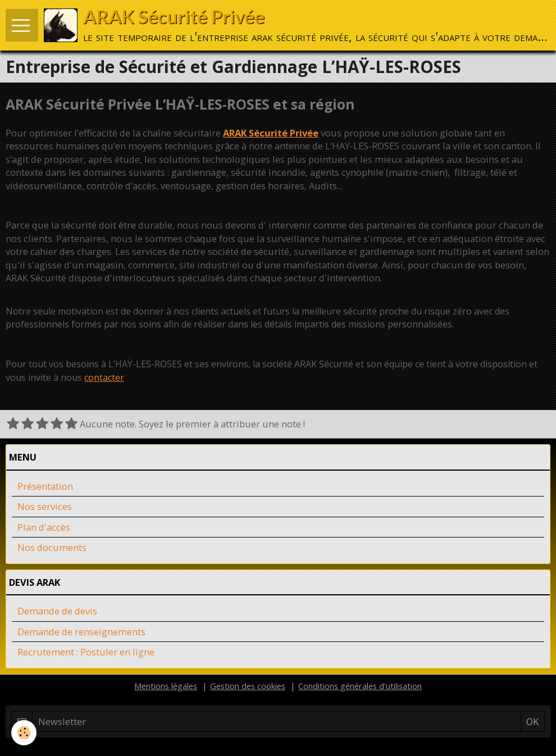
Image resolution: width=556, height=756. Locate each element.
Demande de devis (57, 611)
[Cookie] (24, 733)
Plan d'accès (44, 527)
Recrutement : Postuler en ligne (86, 652)
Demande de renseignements (81, 632)
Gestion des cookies (248, 686)
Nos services (45, 506)
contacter (104, 377)
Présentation (45, 486)
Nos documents (52, 547)
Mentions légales (166, 686)
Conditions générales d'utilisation (360, 686)
